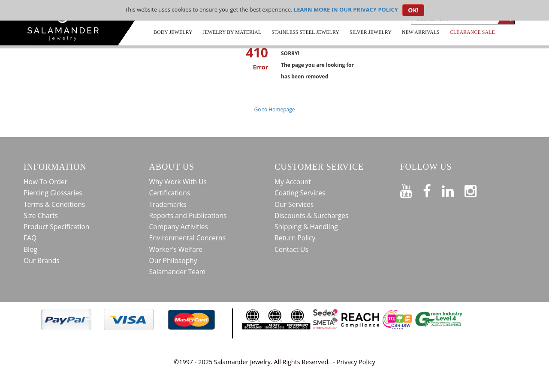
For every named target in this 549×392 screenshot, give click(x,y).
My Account (293, 182)
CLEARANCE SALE (472, 32)
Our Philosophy (173, 260)
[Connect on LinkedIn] (453, 189)
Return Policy (295, 238)
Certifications (170, 193)
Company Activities (179, 227)
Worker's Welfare (176, 249)
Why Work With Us (178, 182)
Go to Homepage (275, 109)
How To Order (45, 182)
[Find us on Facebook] (432, 189)
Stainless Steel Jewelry (305, 32)
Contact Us (291, 249)
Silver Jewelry (371, 32)
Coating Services (300, 193)
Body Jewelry (173, 32)
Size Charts (41, 215)
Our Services (294, 204)
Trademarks (168, 204)
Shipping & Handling (306, 227)
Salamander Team (178, 272)
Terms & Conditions (54, 204)
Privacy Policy (356, 362)
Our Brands (42, 260)
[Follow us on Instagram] (476, 189)
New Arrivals (421, 32)
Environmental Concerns (188, 238)
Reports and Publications (188, 215)
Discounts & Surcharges (311, 215)
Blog (30, 249)
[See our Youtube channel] (412, 189)
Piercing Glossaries (53, 193)
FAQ (30, 238)
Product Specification (56, 227)
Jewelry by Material (232, 32)
